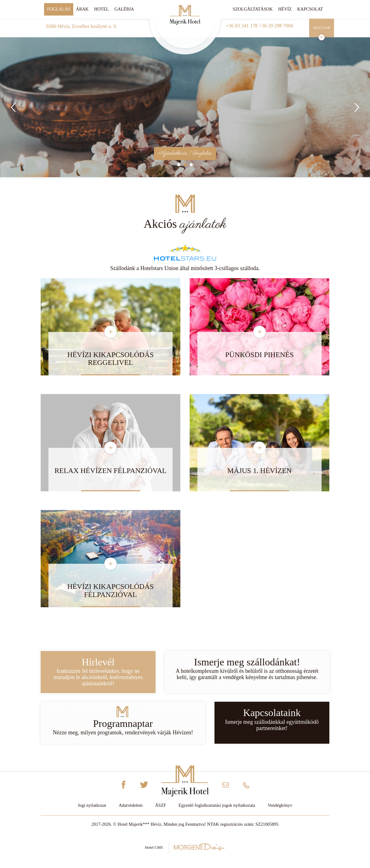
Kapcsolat (310, 9)
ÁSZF (161, 805)
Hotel (101, 9)
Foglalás (59, 9)
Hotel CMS (185, 847)
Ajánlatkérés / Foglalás (185, 154)
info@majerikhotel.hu (226, 787)
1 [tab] (179, 165)
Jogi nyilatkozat (92, 805)
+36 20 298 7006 (276, 26)
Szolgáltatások (253, 9)
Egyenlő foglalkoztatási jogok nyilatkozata (217, 805)
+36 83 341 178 (241, 26)
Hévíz (285, 9)
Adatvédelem (131, 805)
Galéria (124, 9)
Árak (82, 9)
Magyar (322, 28)
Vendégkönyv (280, 805)
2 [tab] (185, 165)
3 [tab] (191, 165)
